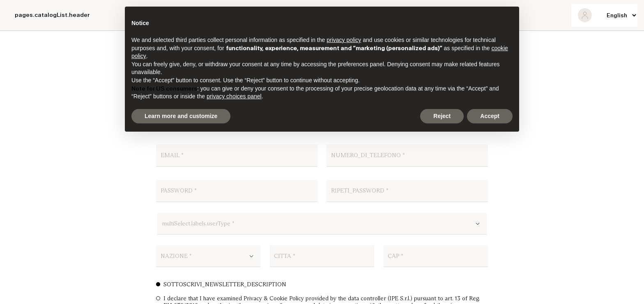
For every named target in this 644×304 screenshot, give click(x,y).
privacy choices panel (234, 96)
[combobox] (322, 226)
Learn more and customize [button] (181, 116)
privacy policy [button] (344, 40)
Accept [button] (490, 116)
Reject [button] (442, 116)
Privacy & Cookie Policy (274, 298)
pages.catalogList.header (52, 15)
